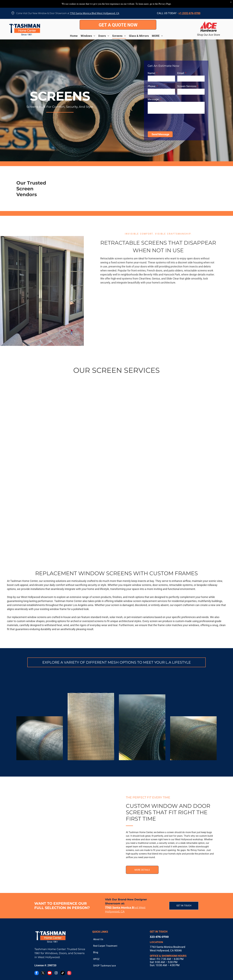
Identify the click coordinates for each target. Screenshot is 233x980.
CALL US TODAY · (167, 13)
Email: (181, 73)
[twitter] (43, 973)
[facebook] (37, 973)
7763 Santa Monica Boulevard (167, 947)
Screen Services (187, 86)
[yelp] (69, 973)
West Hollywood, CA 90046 (166, 950)
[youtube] (50, 973)
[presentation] (170, 122)
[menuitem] (75, 36)
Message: (154, 99)
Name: (152, 73)
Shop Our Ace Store (209, 35)
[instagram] (56, 973)
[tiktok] (63, 973)
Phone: (152, 86)
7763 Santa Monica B (81, 13)
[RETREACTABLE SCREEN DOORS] (127, 319)
